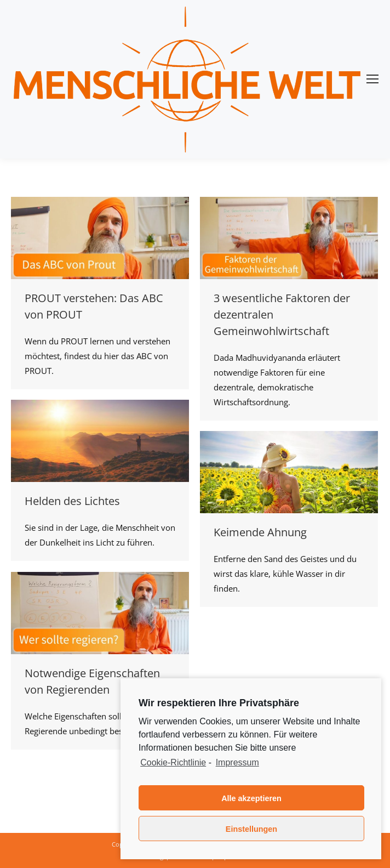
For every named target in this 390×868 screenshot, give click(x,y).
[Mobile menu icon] (372, 79)
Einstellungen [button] (251, 829)
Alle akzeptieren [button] (251, 798)
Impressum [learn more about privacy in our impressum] (237, 762)
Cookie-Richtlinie (173, 762)
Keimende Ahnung (260, 532)
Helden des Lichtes (72, 501)
